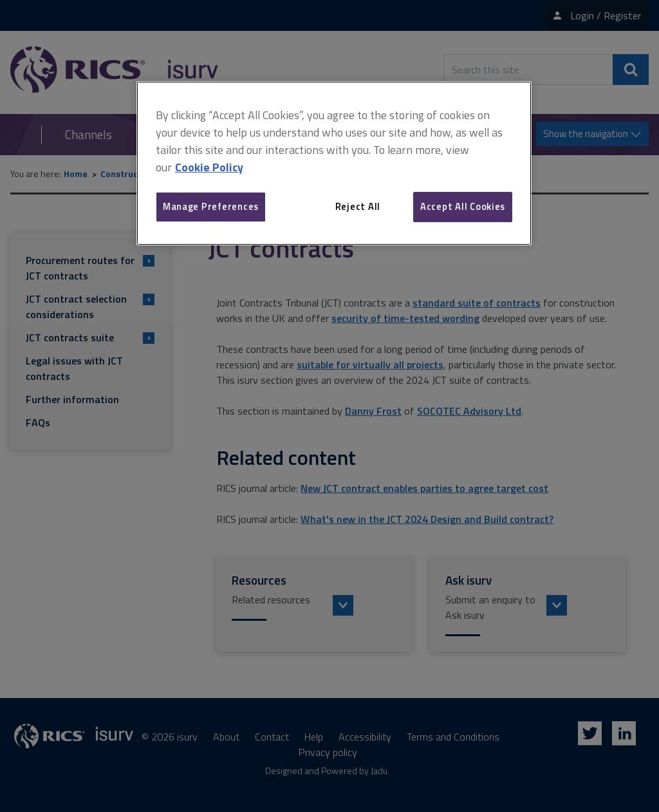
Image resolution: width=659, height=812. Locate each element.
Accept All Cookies (463, 206)
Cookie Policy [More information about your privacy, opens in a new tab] (209, 167)
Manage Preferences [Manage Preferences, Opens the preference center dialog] (211, 206)
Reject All (358, 206)
